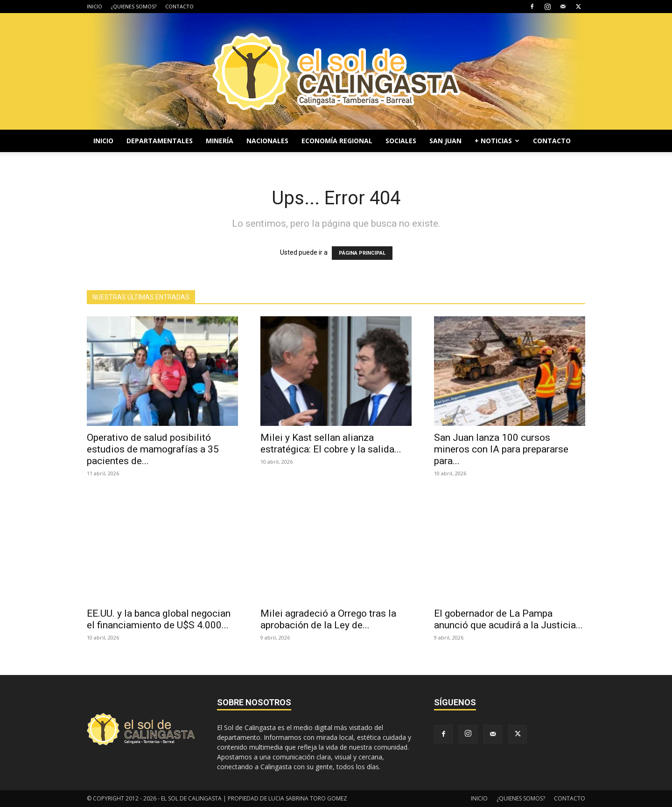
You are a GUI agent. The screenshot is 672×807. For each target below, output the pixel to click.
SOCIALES (401, 141)
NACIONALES (267, 141)
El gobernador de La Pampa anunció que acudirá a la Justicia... (508, 619)
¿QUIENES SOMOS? (134, 6)
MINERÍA (220, 141)
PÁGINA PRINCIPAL (362, 253)
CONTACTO (179, 6)
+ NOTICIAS (497, 141)
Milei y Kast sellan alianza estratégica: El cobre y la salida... (331, 443)
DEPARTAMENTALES (160, 141)
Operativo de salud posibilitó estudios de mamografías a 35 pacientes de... (153, 449)
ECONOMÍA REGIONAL (337, 141)
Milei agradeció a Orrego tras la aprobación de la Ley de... (328, 619)
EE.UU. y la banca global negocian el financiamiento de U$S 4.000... (159, 619)
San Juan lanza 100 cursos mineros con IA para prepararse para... (501, 449)
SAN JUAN (445, 141)
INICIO (94, 6)
